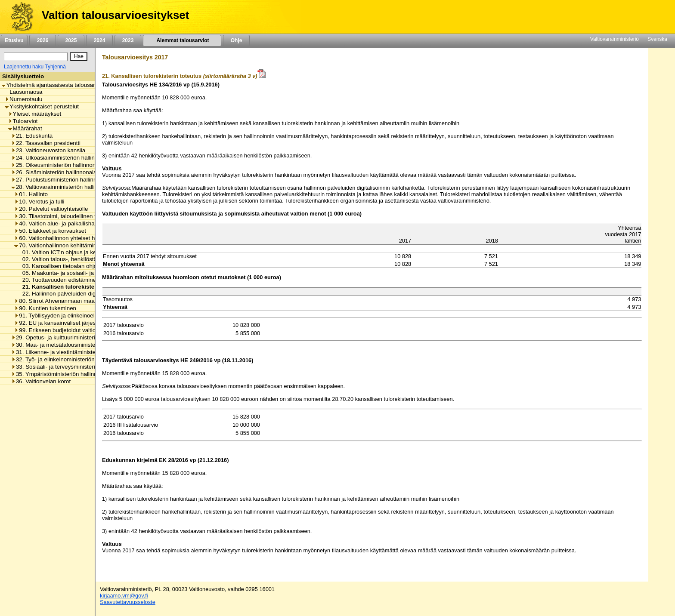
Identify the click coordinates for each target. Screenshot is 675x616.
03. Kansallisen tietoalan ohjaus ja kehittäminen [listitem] (81, 266)
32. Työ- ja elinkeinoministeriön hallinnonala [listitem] (69, 359)
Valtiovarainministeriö (615, 39)
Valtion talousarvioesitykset (115, 15)
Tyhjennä (55, 67)
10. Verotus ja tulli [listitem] (39, 202)
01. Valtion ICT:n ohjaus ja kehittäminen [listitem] (70, 252)
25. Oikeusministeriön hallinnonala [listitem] (57, 165)
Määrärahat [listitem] (25, 128)
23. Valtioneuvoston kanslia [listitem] (48, 150)
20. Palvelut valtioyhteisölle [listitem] (51, 209)
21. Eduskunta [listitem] (32, 136)
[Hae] (79, 56)
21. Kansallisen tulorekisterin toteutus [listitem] (72, 287)
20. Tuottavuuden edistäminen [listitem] (59, 280)
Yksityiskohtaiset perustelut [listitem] (42, 106)
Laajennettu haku (24, 67)
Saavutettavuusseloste (128, 602)
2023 (128, 40)
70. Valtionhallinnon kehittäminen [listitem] (59, 245)
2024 (99, 40)
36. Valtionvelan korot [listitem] (41, 381)
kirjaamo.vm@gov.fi (124, 596)
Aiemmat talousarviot (182, 40)
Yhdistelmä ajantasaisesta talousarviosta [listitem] (56, 85)
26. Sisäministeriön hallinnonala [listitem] (54, 172)
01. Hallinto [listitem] (31, 194)
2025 (71, 40)
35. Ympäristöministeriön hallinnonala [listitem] (61, 374)
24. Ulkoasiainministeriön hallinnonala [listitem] (62, 158)
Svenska (657, 39)
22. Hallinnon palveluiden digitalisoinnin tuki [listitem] (75, 294)
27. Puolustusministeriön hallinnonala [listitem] (61, 180)
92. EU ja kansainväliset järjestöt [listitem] (58, 323)
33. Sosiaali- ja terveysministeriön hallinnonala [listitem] (72, 367)
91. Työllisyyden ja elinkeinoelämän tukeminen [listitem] (76, 316)
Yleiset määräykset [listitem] (35, 114)
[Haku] (36, 57)
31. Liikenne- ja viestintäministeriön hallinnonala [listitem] (74, 352)
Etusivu (14, 40)
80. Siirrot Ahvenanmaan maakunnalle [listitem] (65, 301)
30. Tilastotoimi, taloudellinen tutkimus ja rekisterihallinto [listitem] (88, 216)
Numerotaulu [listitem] (23, 99)
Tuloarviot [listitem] (23, 121)
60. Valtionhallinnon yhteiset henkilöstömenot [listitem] (74, 238)
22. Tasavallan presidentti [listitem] (46, 143)
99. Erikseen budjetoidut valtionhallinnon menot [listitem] (77, 330)
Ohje (236, 40)
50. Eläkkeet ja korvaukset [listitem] (50, 231)
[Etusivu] (19, 17)
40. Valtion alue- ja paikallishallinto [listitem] (60, 223)
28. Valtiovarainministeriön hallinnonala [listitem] (63, 187)
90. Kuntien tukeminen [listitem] (45, 308)
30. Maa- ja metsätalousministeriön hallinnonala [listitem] (74, 345)
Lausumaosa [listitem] (23, 92)
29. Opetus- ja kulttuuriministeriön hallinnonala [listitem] (72, 337)
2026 (43, 40)
